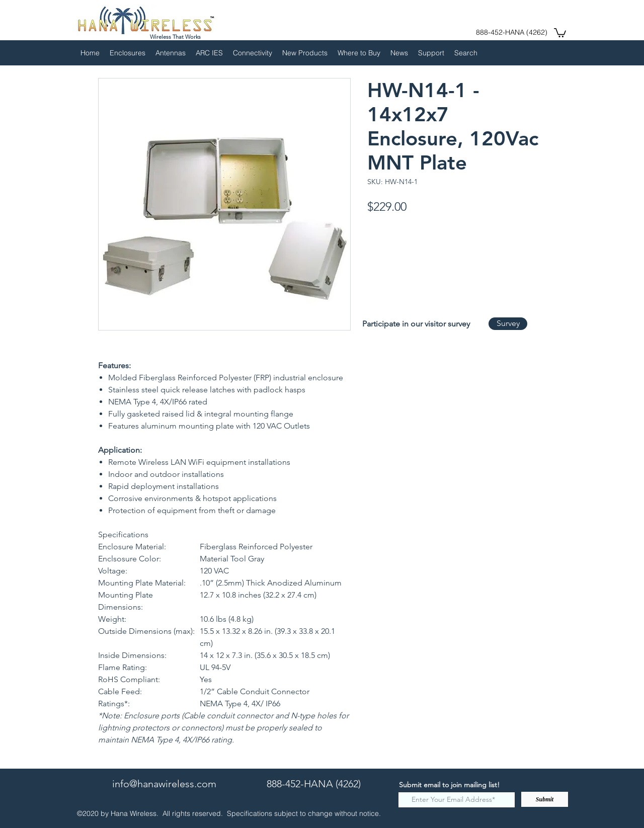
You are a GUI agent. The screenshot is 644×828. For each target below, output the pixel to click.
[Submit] (545, 799)
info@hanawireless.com (164, 784)
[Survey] (508, 324)
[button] (560, 32)
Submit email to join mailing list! (449, 785)
